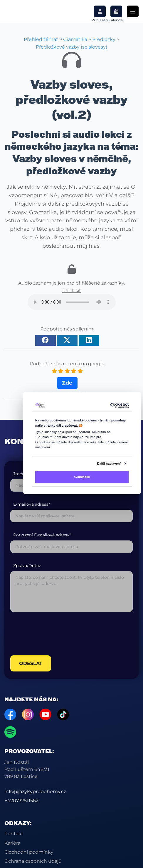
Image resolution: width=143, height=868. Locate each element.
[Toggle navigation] (133, 11)
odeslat (31, 663)
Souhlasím (82, 477)
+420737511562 (21, 801)
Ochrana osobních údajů (33, 861)
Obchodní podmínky (29, 852)
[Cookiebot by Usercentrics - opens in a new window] (110, 405)
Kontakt (14, 834)
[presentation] (55, 634)
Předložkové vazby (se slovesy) (71, 47)
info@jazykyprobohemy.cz (35, 792)
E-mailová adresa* (32, 504)
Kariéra (12, 843)
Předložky (104, 39)
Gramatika (75, 39)
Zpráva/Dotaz (27, 566)
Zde (67, 383)
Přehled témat (41, 39)
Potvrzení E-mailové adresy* (42, 535)
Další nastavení (109, 464)
